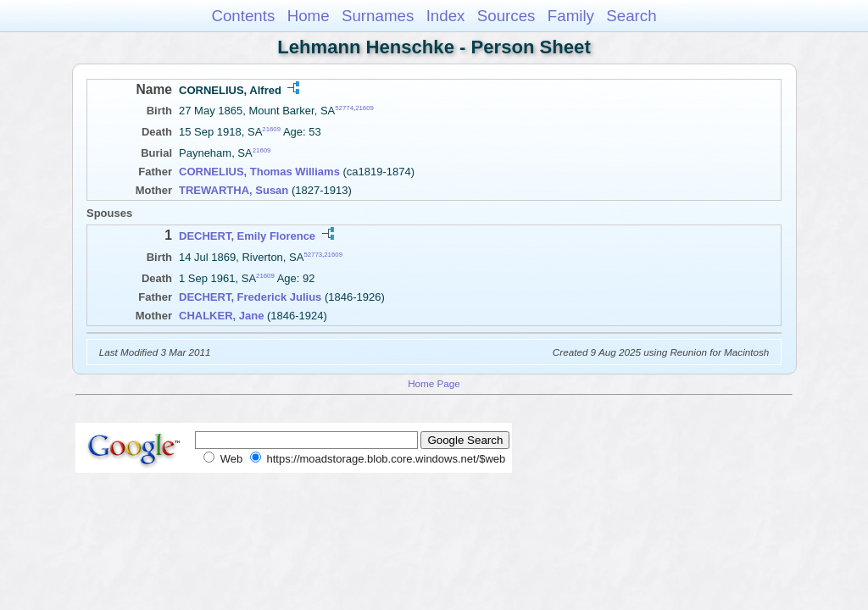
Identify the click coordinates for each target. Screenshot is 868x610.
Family (571, 16)
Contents (243, 16)
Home (309, 16)
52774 (344, 108)
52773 (313, 254)
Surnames (378, 16)
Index (446, 16)
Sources (506, 16)
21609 (364, 108)
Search (631, 16)
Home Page (434, 383)
